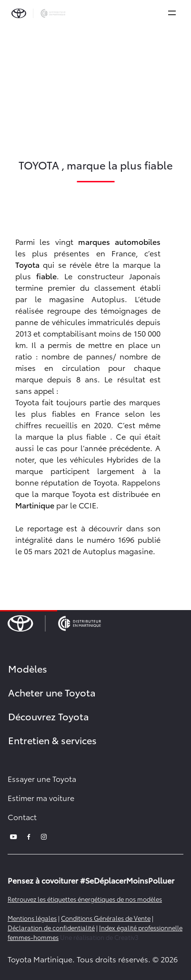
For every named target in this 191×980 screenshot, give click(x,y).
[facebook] (29, 836)
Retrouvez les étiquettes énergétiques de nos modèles (85, 899)
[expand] (172, 13)
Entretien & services (52, 740)
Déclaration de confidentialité (51, 927)
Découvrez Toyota (49, 716)
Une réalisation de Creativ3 (99, 937)
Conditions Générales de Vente (106, 918)
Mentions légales (32, 918)
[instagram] (44, 836)
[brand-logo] (38, 13)
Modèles (28, 668)
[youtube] (13, 836)
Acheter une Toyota (52, 692)
